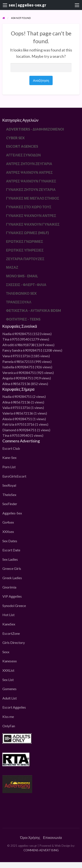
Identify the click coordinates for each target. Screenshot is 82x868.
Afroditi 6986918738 (18, 345)
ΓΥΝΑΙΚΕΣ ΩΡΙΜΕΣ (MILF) (27, 233)
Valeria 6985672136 (18, 413)
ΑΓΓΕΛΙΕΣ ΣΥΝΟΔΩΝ (23, 155)
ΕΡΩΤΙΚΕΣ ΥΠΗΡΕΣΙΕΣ (25, 250)
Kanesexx (10, 661)
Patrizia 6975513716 (18, 424)
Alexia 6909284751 (17, 419)
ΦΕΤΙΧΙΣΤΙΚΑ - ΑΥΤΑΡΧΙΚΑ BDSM (33, 310)
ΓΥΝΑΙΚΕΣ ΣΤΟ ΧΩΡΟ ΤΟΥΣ (29, 207)
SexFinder (10, 504)
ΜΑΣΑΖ (12, 267)
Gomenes (9, 689)
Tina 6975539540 (16, 339)
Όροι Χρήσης (30, 837)
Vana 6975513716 (16, 356)
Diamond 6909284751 (19, 430)
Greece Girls (12, 568)
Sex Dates (10, 541)
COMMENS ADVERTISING (41, 850)
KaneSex (9, 624)
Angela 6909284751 (18, 378)
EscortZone (11, 633)
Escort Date (11, 550)
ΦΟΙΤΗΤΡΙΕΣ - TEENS (23, 319)
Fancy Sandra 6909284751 (22, 350)
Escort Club (11, 448)
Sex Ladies (10, 559)
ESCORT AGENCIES (22, 146)
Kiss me (8, 717)
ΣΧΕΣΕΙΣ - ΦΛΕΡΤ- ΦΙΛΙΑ (26, 285)
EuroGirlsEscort (14, 476)
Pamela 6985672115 (18, 361)
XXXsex (8, 532)
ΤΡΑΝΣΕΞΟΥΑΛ (19, 302)
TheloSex (9, 495)
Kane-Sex (9, 457)
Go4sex (8, 522)
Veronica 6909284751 (19, 373)
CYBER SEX (15, 138)
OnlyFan (9, 726)
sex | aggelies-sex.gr (27, 5)
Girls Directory (14, 642)
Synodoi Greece (14, 606)
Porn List (9, 467)
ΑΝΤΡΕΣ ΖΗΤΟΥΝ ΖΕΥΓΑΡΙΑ (29, 164)
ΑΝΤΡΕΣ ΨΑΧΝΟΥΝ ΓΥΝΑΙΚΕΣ (31, 181)
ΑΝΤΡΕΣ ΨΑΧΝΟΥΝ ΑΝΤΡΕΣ (29, 172)
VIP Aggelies (12, 596)
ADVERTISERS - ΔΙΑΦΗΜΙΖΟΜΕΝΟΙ (35, 129)
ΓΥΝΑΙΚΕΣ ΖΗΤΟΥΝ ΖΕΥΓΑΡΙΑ (31, 189)
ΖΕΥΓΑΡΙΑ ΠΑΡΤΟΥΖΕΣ (25, 259)
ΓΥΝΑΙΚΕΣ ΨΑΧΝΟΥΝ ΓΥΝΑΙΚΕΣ (33, 224)
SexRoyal (9, 485)
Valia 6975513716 (16, 408)
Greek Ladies (12, 578)
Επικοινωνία (53, 837)
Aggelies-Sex (12, 513)
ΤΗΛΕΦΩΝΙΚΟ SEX (21, 293)
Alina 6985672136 (16, 384)
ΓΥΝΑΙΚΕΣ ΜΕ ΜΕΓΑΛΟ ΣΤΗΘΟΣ (33, 198)
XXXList (8, 670)
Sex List (8, 680)
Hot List (8, 615)
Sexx (6, 652)
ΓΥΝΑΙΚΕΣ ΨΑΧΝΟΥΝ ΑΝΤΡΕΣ (31, 216)
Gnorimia (9, 587)
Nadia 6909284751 (17, 334)
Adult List (10, 698)
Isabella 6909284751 (18, 367)
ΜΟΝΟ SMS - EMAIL (22, 276)
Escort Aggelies (14, 707)
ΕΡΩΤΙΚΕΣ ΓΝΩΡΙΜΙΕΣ (25, 241)
